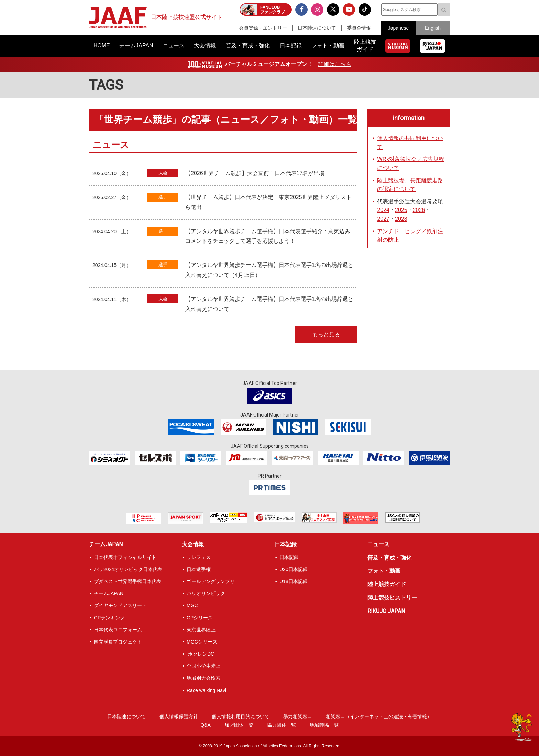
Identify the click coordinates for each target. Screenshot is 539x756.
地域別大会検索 (203, 678)
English (433, 28)
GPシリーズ (200, 618)
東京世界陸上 (201, 630)
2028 (401, 219)
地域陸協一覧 (324, 725)
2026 (419, 210)
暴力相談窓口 (298, 716)
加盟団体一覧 (239, 725)
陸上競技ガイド (387, 584)
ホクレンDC (200, 654)
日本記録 (286, 544)
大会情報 (193, 544)
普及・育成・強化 (389, 558)
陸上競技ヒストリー (392, 598)
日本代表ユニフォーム (118, 630)
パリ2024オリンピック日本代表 (128, 569)
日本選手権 (199, 569)
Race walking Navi (206, 690)
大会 (163, 173)
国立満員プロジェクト (118, 642)
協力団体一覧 (282, 725)
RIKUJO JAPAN (386, 611)
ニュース (378, 544)
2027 (383, 219)
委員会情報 (359, 28)
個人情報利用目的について (241, 716)
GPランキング (109, 618)
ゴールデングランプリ (211, 581)
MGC (192, 605)
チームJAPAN (106, 544)
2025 (401, 210)
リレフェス (199, 557)
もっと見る (326, 334)
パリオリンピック (206, 593)
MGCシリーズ (202, 642)
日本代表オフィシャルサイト (125, 557)
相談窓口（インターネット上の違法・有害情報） (379, 716)
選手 (163, 197)
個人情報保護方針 (179, 716)
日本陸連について (317, 28)
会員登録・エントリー (263, 28)
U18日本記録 (294, 581)
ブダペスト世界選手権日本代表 (128, 581)
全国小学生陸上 (203, 666)
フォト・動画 (384, 571)
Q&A (206, 725)
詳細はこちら (335, 64)
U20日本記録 (294, 569)
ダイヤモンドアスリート (120, 605)
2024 (383, 210)
